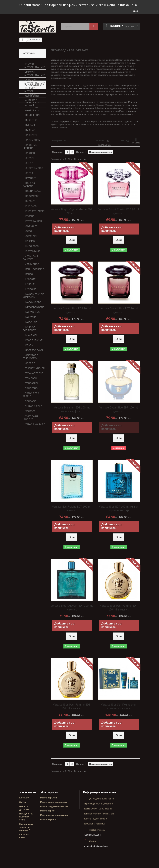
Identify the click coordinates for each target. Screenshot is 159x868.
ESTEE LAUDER (33, 258)
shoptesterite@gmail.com (96, 846)
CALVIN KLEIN (32, 177)
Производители (34, 123)
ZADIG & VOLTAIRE (35, 461)
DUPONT (30, 238)
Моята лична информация (54, 815)
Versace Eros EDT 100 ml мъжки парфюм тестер (119, 508)
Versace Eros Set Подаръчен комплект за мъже (119, 706)
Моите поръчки (49, 798)
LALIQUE (30, 321)
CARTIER (30, 190)
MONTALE (30, 354)
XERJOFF (30, 448)
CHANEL (29, 195)
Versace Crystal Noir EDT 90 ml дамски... (119, 310)
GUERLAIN (31, 273)
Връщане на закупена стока (26, 817)
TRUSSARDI (31, 420)
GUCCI (29, 268)
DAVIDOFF (30, 215)
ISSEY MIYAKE (33, 288)
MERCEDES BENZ (34, 344)
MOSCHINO (31, 359)
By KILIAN (30, 167)
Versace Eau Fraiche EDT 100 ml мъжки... (72, 508)
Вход (135, 11)
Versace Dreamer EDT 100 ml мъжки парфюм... (72, 409)
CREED (29, 210)
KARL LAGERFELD (35, 306)
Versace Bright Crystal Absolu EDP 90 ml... (72, 211)
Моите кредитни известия (54, 806)
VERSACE (30, 438)
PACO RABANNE (34, 377)
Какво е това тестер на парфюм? (26, 827)
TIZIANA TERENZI (34, 410)
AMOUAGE (31, 132)
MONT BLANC (32, 349)
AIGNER (29, 137)
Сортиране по (58, 140)
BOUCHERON (32, 152)
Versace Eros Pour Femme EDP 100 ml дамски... (119, 608)
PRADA (29, 382)
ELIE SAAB (31, 243)
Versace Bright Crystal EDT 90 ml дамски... (119, 211)
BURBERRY (31, 157)
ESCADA (30, 253)
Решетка (136, 141)
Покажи (100, 140)
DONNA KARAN (33, 228)
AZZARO (29, 147)
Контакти (24, 798)
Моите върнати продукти (54, 802)
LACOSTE (30, 316)
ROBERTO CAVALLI (35, 387)
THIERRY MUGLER (35, 405)
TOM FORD (31, 415)
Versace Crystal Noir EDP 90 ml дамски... (72, 310)
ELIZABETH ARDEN (35, 248)
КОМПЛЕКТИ (32, 94)
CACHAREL (31, 172)
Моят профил (49, 792)
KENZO (29, 311)
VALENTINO (31, 425)
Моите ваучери (48, 819)
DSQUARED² (32, 233)
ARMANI (29, 142)
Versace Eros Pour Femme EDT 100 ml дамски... (72, 706)
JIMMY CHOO (32, 301)
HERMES (30, 278)
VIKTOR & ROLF (33, 443)
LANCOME (30, 326)
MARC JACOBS (33, 339)
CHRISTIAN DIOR (34, 205)
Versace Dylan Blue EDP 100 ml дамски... (119, 409)
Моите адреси (48, 811)
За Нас (23, 802)
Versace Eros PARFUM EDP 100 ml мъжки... (72, 608)
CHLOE (29, 200)
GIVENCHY (31, 263)
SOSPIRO (30, 400)
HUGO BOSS (32, 283)
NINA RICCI (31, 372)
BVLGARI (30, 162)
